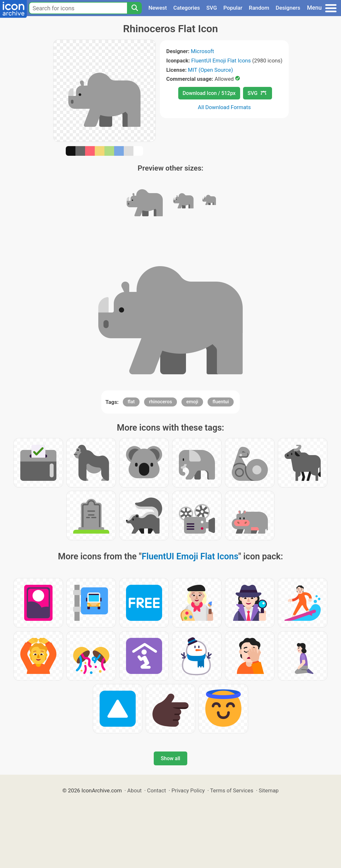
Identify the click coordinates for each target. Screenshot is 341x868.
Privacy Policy (188, 790)
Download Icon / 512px (209, 93)
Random (259, 8)
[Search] (134, 8)
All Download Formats (224, 107)
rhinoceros (161, 402)
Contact (156, 790)
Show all (170, 758)
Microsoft (202, 51)
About (135, 790)
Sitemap (269, 790)
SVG (212, 8)
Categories (187, 8)
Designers (288, 8)
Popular (233, 8)
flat (131, 402)
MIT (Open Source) (210, 70)
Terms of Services (232, 790)
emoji (192, 402)
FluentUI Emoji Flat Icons (221, 61)
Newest (157, 8)
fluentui (221, 402)
